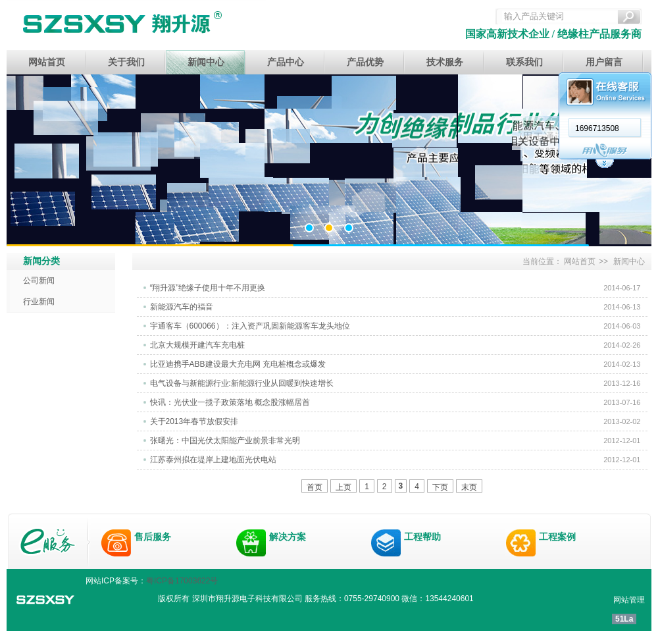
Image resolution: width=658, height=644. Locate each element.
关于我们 (126, 62)
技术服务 (445, 62)
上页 (343, 487)
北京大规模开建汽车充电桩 (197, 345)
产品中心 (286, 62)
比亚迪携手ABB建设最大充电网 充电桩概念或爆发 (238, 364)
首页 (315, 487)
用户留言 (604, 62)
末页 (469, 487)
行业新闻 (39, 302)
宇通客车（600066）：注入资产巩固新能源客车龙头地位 (250, 326)
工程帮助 (422, 537)
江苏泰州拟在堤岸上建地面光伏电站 (213, 460)
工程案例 (557, 537)
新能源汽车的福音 (182, 307)
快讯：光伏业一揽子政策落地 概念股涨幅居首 (230, 402)
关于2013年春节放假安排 (194, 421)
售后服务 (153, 537)
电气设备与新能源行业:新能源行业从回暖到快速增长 (242, 383)
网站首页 (47, 62)
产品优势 (365, 62)
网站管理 (629, 600)
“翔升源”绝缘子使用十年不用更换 (208, 288)
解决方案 (288, 537)
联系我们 (524, 62)
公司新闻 (39, 281)
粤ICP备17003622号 (182, 581)
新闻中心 (206, 62)
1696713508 (444, 128)
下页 (440, 487)
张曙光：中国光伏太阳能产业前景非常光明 (225, 441)
